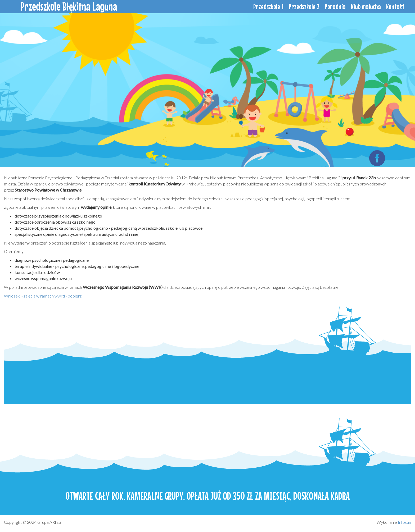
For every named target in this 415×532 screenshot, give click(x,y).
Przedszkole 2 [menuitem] (304, 7)
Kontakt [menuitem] (395, 7)
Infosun (404, 522)
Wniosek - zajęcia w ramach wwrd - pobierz (43, 296)
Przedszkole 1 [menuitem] (268, 7)
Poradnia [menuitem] (335, 7)
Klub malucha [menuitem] (366, 7)
